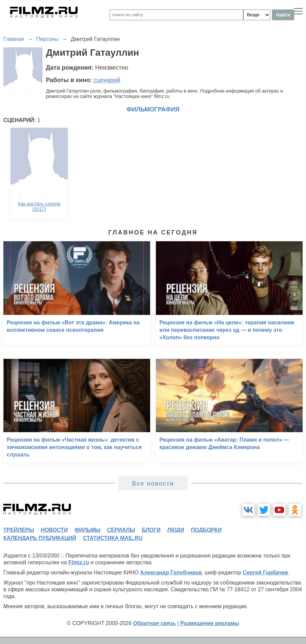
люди (176, 530)
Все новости (153, 484)
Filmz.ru (79, 562)
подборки (206, 530)
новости (54, 530)
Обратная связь (155, 623)
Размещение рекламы (210, 623)
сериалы (121, 530)
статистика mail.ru (113, 538)
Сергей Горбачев (265, 573)
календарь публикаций (40, 538)
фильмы (87, 530)
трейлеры (19, 530)
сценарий (107, 80)
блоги (151, 530)
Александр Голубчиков (171, 573)
